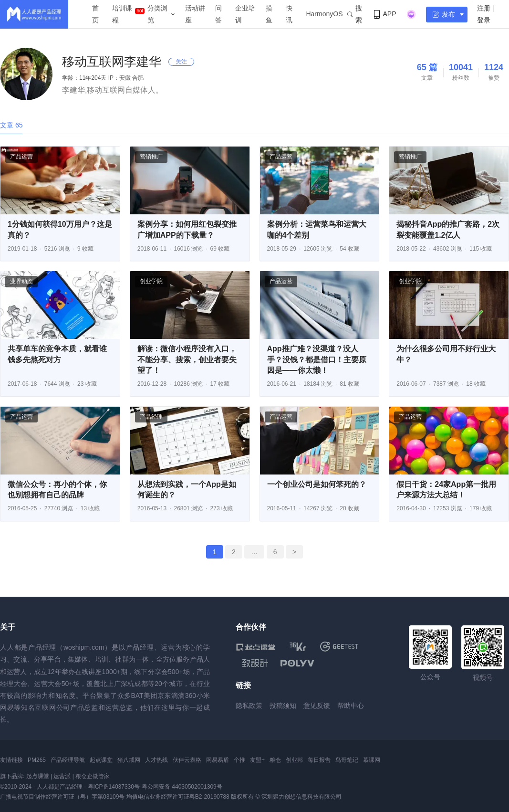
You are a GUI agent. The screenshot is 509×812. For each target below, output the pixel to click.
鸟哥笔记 (347, 760)
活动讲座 (195, 14)
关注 (181, 62)
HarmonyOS (324, 14)
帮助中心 (351, 706)
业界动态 (21, 281)
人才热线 (156, 760)
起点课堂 (101, 760)
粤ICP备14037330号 (114, 787)
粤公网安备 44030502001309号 (182, 787)
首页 (95, 14)
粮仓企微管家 (93, 776)
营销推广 (151, 157)
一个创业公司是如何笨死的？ (317, 484)
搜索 (355, 14)
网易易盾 (218, 760)
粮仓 (275, 760)
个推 (239, 760)
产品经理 (151, 417)
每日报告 (319, 760)
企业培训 (245, 14)
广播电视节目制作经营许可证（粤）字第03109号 (62, 797)
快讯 (289, 14)
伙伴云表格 (187, 760)
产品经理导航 (68, 760)
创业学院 (151, 281)
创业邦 (294, 760)
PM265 (37, 760)
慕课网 (372, 760)
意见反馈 (317, 706)
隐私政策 (249, 706)
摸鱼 (269, 14)
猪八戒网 (129, 760)
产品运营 (21, 157)
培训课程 (122, 14)
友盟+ (257, 760)
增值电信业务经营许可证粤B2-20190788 (178, 797)
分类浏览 (157, 14)
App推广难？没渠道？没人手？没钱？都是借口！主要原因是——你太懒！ (317, 359)
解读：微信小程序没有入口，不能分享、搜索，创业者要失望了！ (187, 359)
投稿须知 (283, 706)
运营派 (62, 776)
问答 (218, 14)
